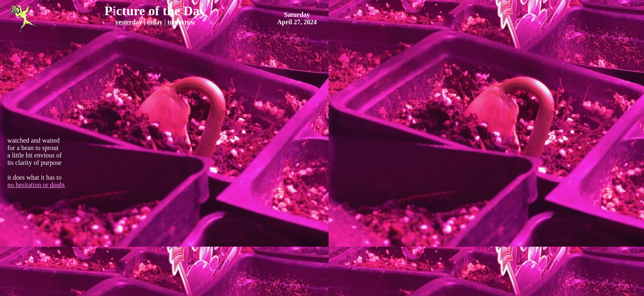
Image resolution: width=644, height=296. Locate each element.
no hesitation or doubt (36, 185)
